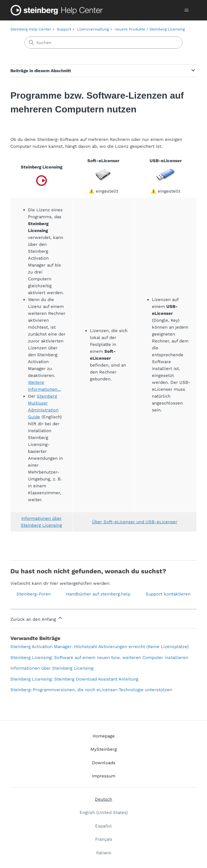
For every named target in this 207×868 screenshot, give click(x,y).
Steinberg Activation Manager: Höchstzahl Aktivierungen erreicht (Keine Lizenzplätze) (99, 647)
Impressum (104, 776)
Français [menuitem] (104, 839)
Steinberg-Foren (34, 594)
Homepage (104, 736)
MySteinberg (104, 749)
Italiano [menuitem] (104, 853)
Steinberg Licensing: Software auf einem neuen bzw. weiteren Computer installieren (99, 658)
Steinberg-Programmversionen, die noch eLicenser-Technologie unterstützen (91, 690)
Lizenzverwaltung (93, 29)
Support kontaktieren (168, 594)
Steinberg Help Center (31, 29)
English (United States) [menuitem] (104, 813)
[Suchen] (103, 43)
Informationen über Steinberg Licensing (52, 668)
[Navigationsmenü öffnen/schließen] (186, 10)
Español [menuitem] (103, 826)
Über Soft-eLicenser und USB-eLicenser (135, 522)
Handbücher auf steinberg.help (98, 594)
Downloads (104, 763)
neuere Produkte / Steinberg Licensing (150, 29)
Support (64, 29)
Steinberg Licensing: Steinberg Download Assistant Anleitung (74, 679)
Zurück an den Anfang (37, 618)
